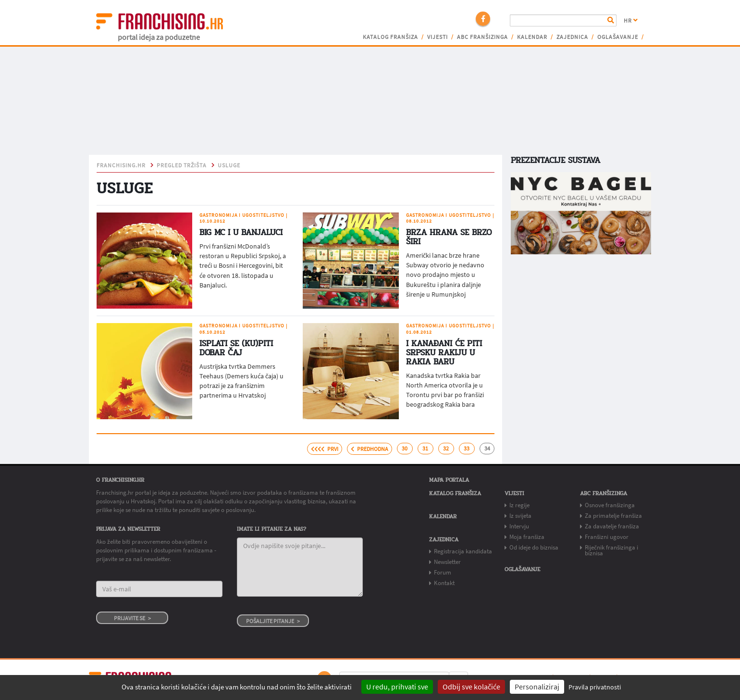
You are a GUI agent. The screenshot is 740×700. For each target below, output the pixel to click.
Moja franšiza (527, 537)
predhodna (370, 449)
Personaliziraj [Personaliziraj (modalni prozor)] (537, 687)
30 (405, 449)
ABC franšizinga (482, 37)
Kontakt (444, 583)
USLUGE (229, 165)
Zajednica (572, 37)
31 (425, 449)
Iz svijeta (520, 516)
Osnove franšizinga (610, 505)
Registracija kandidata (463, 551)
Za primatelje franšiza (613, 516)
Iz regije (519, 505)
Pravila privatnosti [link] (595, 687)
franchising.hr (121, 165)
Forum (443, 572)
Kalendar (532, 37)
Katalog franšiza (390, 37)
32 (446, 449)
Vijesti (438, 37)
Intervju (519, 526)
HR (631, 21)
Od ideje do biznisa (534, 547)
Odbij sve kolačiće (471, 687)
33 (467, 449)
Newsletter (447, 562)
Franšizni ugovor (607, 537)
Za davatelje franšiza (612, 526)
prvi (325, 449)
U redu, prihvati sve (397, 687)
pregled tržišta (182, 165)
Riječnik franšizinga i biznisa (611, 550)
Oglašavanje (618, 37)
